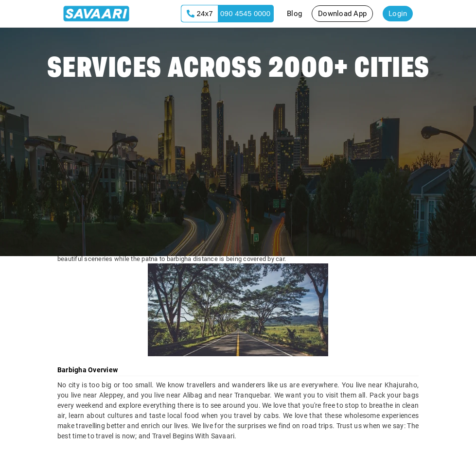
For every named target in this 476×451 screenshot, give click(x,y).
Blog (294, 14)
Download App (342, 14)
